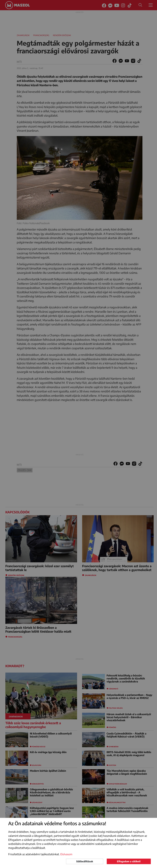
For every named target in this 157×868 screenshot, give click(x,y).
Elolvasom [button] (66, 854)
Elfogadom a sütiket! (129, 861)
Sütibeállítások (85, 861)
